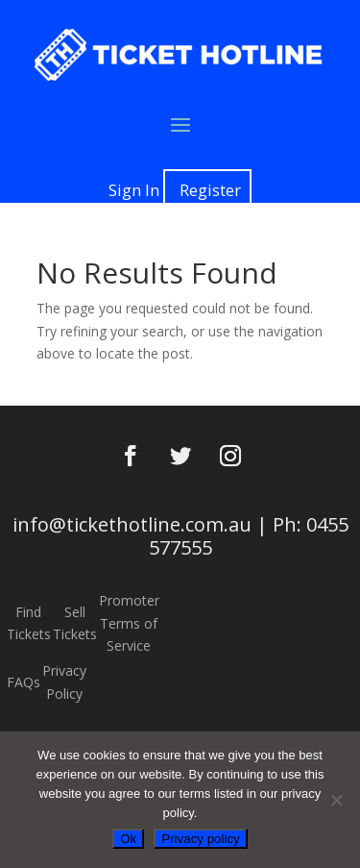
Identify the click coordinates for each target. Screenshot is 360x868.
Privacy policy (200, 839)
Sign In (134, 190)
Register (210, 190)
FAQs (24, 682)
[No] (336, 800)
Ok (128, 839)
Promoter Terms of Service (129, 623)
